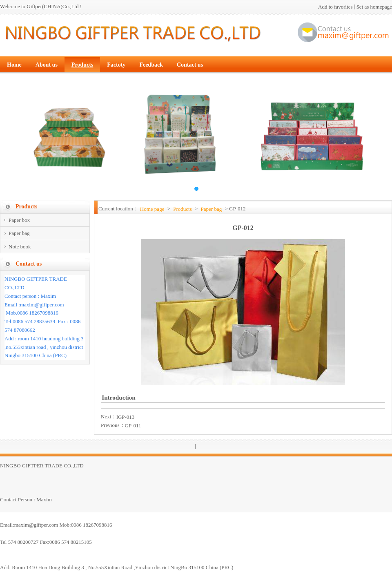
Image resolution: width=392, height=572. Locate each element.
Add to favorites (335, 7)
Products (183, 209)
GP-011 (133, 426)
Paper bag (212, 209)
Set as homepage (374, 7)
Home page (152, 209)
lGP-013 (125, 417)
